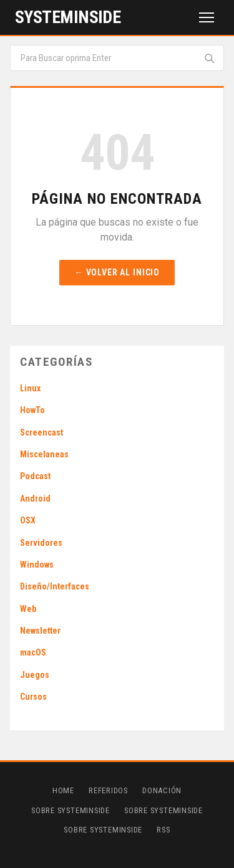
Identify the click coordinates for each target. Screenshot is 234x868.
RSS (163, 830)
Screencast (41, 432)
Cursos (33, 697)
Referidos (108, 790)
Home (63, 790)
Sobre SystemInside (71, 810)
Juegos (35, 675)
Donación (162, 790)
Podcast (35, 476)
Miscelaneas (44, 454)
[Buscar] (209, 58)
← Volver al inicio (117, 272)
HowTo (32, 410)
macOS (33, 652)
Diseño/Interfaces (55, 586)
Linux (30, 388)
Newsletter (40, 631)
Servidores (41, 543)
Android (35, 498)
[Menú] (207, 17)
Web (28, 609)
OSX (28, 520)
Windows (37, 565)
